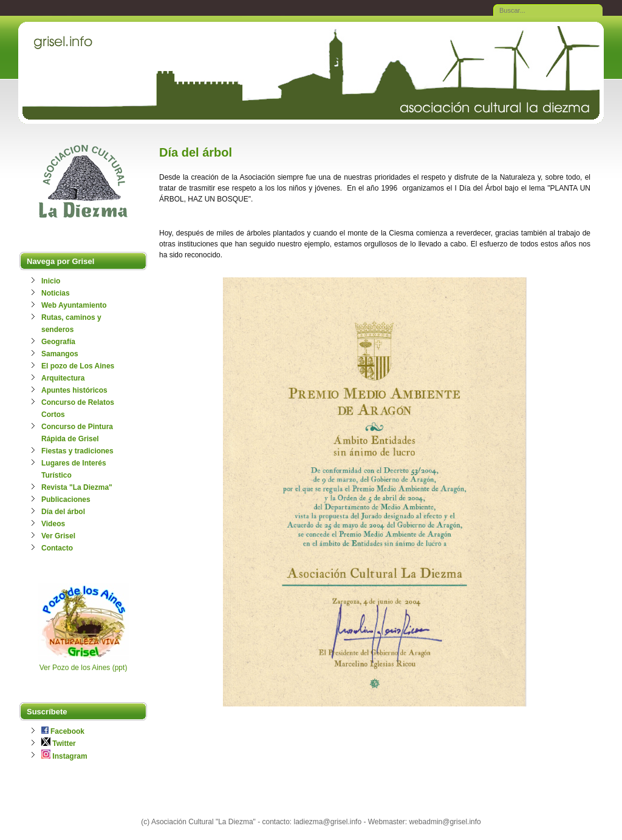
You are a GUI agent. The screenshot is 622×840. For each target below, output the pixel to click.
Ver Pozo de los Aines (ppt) (84, 668)
